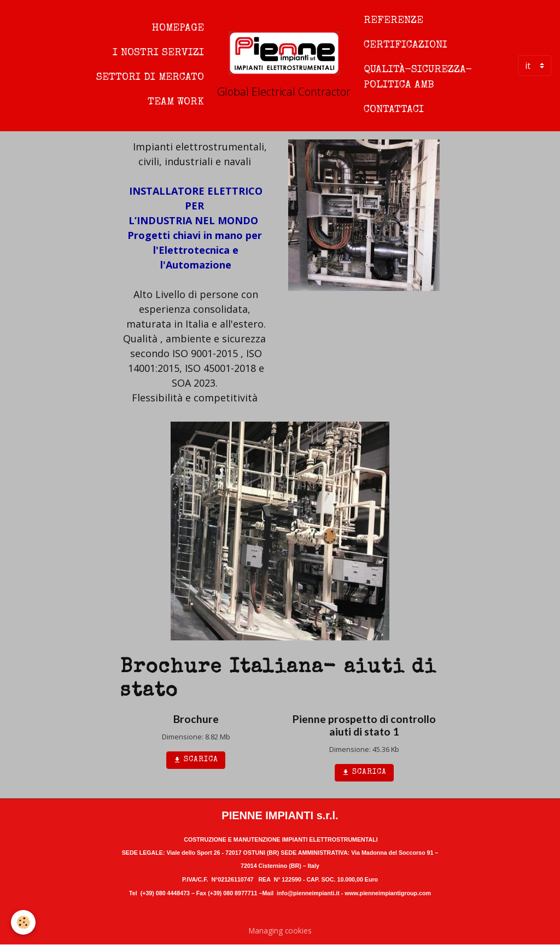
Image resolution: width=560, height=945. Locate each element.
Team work (176, 102)
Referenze (393, 21)
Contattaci (394, 110)
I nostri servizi (158, 53)
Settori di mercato (150, 78)
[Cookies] (23, 922)
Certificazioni (406, 45)
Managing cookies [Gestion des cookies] (280, 931)
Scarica (196, 760)
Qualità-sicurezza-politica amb (418, 78)
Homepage (178, 28)
